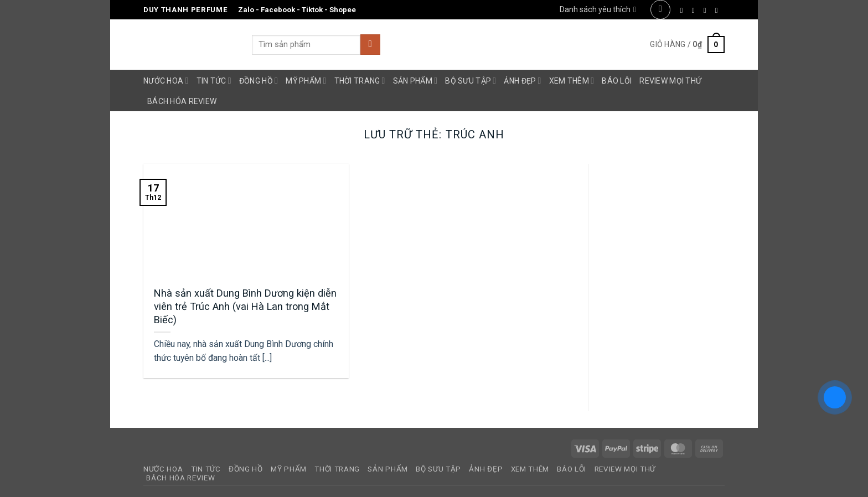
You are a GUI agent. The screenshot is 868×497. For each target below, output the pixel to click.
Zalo (246, 10)
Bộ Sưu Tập (471, 81)
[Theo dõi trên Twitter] (707, 10)
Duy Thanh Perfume (185, 10)
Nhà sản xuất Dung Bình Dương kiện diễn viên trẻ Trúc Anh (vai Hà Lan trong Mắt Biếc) (245, 306)
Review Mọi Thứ (670, 81)
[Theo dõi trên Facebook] (684, 10)
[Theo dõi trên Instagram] (696, 10)
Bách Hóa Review (182, 101)
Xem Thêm (572, 81)
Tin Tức (214, 81)
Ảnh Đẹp (522, 81)
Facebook (278, 10)
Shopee (343, 10)
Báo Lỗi (617, 81)
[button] (660, 10)
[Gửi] (370, 45)
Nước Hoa (166, 81)
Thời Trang (360, 81)
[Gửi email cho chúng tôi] (719, 10)
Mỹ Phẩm (306, 81)
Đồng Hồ (259, 81)
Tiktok (312, 10)
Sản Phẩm (415, 81)
